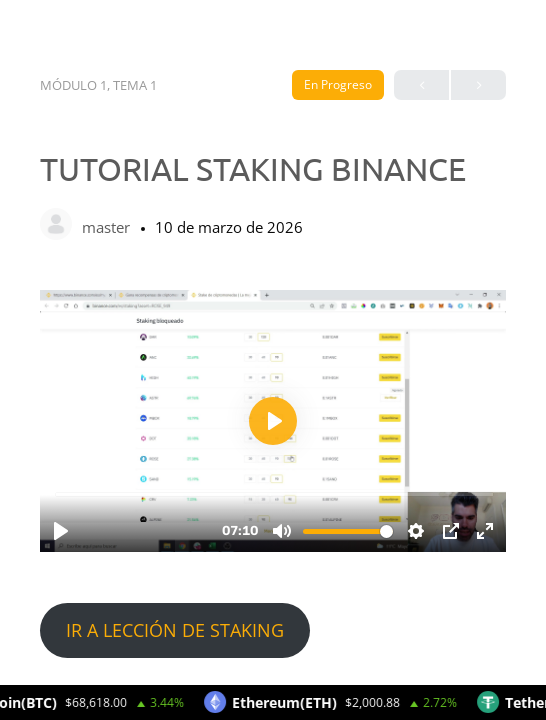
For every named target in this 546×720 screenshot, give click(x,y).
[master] (56, 226)
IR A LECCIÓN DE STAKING (175, 630)
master (108, 227)
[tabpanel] (273, 473)
